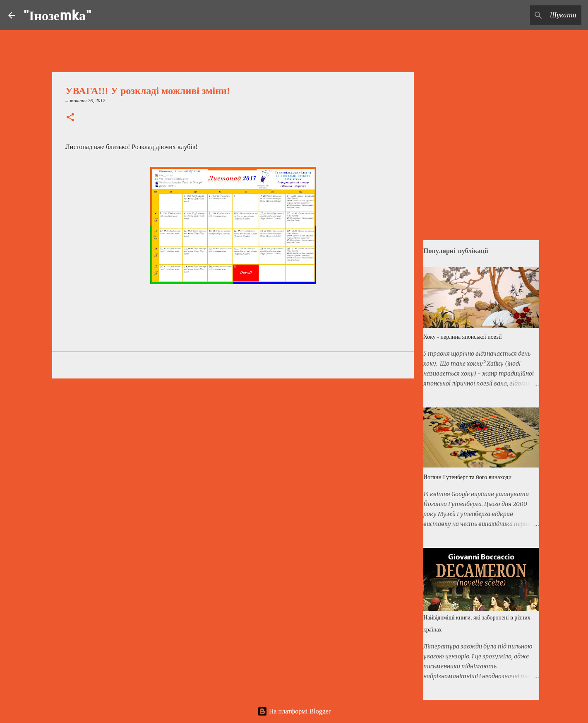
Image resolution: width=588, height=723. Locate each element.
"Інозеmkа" (57, 15)
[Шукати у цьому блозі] (538, 15)
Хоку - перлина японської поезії (463, 337)
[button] (70, 118)
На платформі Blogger (294, 711)
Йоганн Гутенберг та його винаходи (467, 477)
